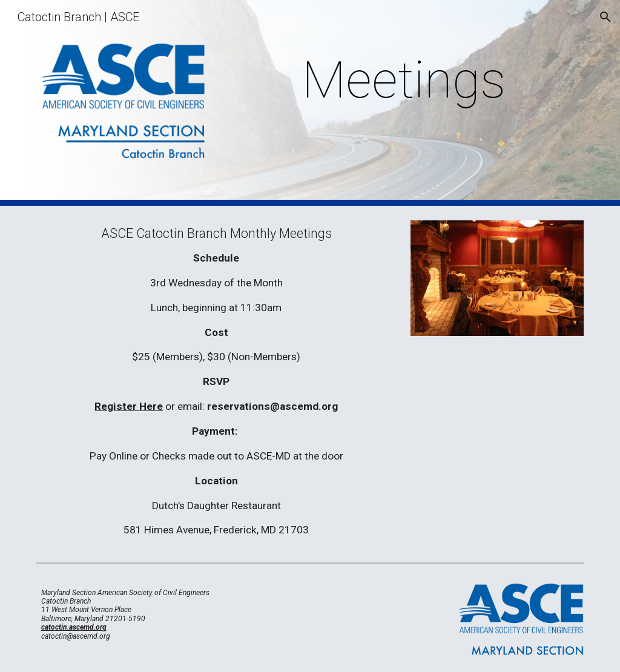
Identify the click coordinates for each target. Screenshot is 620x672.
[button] (605, 17)
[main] (404, 80)
